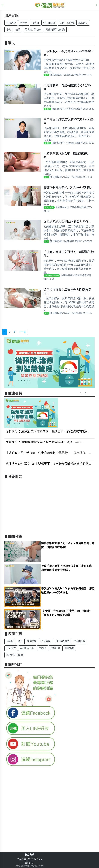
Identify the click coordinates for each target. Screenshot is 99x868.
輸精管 (24, 23)
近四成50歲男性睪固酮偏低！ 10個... (67, 221)
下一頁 (22, 332)
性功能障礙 (49, 23)
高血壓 (10, 641)
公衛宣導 (11, 648)
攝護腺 (35, 23)
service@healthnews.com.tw (30, 866)
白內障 (42, 648)
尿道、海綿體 (67, 23)
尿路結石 (83, 23)
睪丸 (9, 30)
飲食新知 (55, 648)
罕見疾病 (46, 641)
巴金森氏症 (79, 641)
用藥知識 (69, 648)
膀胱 (18, 30)
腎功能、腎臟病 (33, 30)
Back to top (94, 863)
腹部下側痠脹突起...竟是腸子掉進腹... (68, 188)
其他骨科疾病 (27, 648)
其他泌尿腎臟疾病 (55, 30)
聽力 (20, 641)
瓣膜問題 (32, 641)
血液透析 (11, 23)
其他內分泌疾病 (15, 655)
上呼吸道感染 (62, 641)
